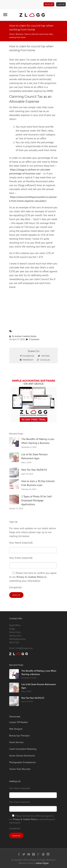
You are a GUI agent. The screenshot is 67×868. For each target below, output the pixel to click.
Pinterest (27, 360)
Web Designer (16, 729)
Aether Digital (42, 863)
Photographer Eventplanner (23, 762)
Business (20, 34)
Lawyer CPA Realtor (19, 722)
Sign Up (49, 4)
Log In (61, 4)
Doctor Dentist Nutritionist (22, 756)
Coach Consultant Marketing (23, 749)
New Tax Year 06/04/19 (34, 470)
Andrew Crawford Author (26, 336)
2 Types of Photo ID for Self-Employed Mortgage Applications (37, 500)
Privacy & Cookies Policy (30, 577)
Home (12, 34)
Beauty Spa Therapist (19, 736)
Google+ (44, 360)
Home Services (16, 742)
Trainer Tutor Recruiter (20, 769)
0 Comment (34, 339)
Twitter (44, 356)
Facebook (27, 356)
